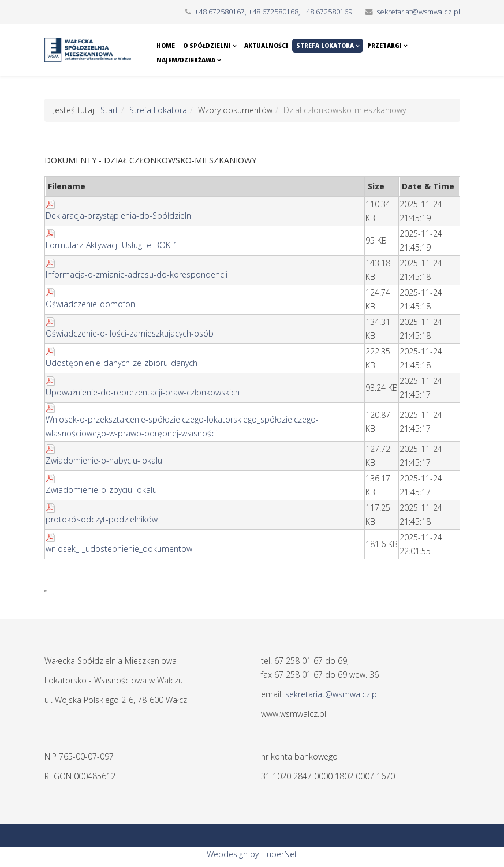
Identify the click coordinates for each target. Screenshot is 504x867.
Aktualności (266, 46)
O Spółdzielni (207, 46)
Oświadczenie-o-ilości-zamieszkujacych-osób (130, 333)
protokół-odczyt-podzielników (102, 519)
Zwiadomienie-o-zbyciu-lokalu (101, 490)
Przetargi (384, 46)
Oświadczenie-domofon (90, 304)
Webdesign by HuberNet (252, 854)
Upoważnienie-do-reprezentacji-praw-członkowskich (143, 392)
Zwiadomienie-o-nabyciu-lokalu (104, 460)
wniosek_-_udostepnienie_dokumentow (119, 549)
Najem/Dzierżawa (186, 60)
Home (166, 46)
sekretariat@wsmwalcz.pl (418, 12)
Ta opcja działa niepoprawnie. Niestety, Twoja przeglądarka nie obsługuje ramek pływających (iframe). (46, 591)
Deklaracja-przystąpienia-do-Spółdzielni (119, 216)
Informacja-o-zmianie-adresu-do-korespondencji (137, 274)
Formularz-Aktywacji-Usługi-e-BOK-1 (112, 245)
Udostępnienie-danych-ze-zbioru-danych (122, 363)
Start (109, 110)
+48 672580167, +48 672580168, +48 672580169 (273, 12)
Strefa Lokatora (325, 46)
